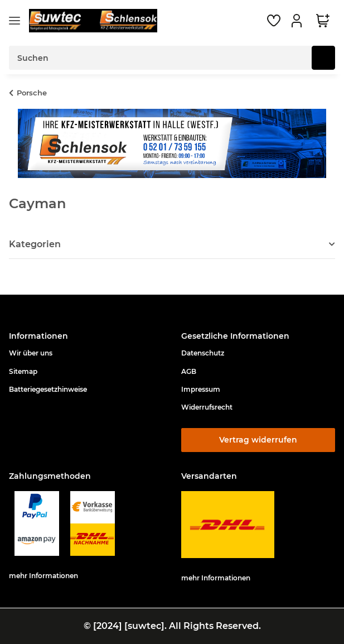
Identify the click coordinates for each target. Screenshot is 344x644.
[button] (298, 21)
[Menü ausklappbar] (14, 21)
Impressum (201, 389)
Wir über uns (31, 353)
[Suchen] (323, 58)
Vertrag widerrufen (258, 440)
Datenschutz (203, 353)
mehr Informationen (43, 576)
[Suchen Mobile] (161, 58)
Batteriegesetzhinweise (48, 389)
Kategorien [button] (35, 244)
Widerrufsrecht (207, 407)
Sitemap (23, 371)
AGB (189, 371)
